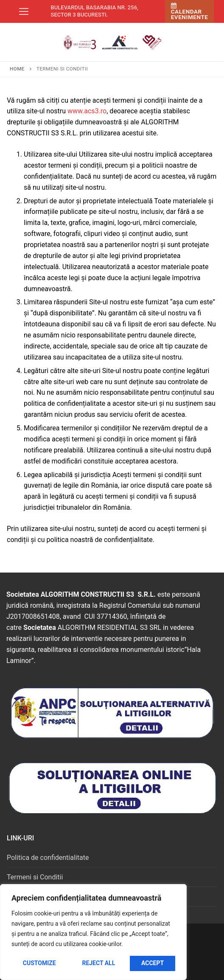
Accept (153, 963)
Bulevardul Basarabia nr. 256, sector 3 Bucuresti (95, 11)
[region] (93, 932)
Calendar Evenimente (190, 12)
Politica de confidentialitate (48, 858)
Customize (39, 963)
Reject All (98, 963)
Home (17, 69)
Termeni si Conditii (35, 877)
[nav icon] (24, 11)
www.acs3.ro (87, 111)
